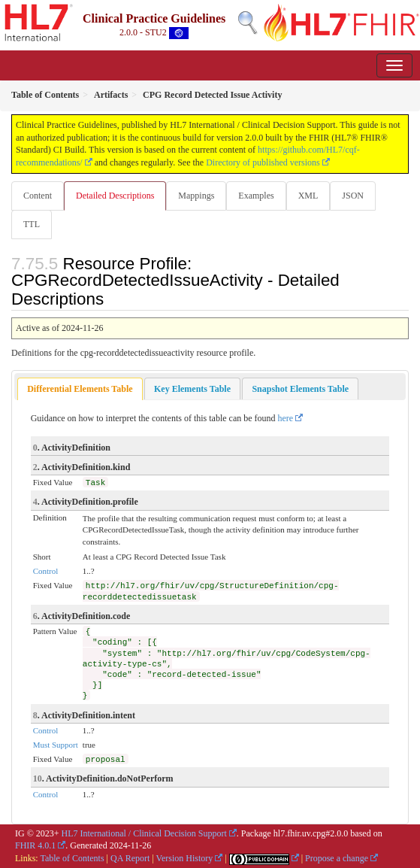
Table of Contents (72, 858)
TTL (32, 224)
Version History (185, 858)
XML (308, 196)
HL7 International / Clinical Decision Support (144, 833)
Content (38, 196)
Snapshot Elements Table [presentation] (300, 389)
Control (46, 571)
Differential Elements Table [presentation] (80, 389)
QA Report (130, 858)
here (286, 418)
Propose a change (337, 858)
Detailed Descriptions (115, 196)
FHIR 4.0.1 (35, 845)
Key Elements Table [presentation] (192, 389)
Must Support (56, 745)
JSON (353, 196)
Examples (256, 196)
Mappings (196, 196)
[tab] (80, 389)
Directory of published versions (263, 162)
